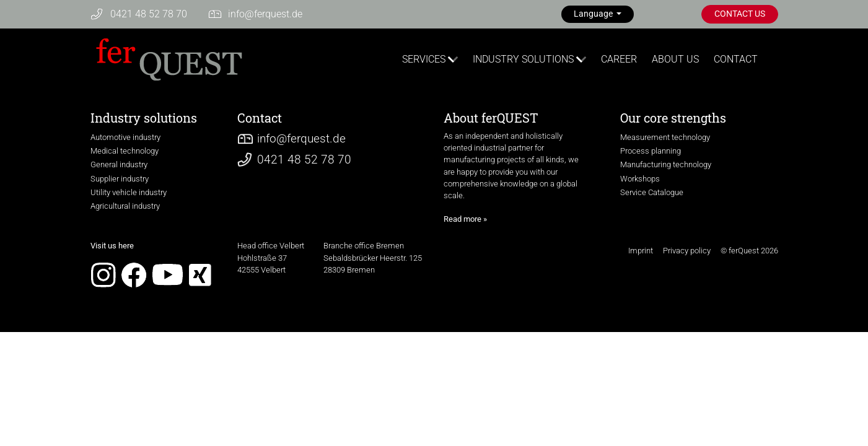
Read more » (465, 219)
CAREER (619, 59)
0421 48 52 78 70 (149, 14)
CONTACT (736, 59)
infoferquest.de (265, 14)
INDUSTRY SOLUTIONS (523, 59)
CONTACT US (740, 14)
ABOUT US (675, 59)
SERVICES (424, 59)
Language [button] (594, 14)
